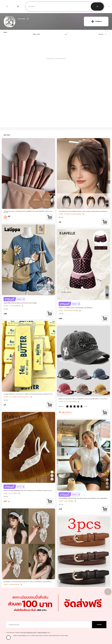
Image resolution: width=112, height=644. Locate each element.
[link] (10, 22)
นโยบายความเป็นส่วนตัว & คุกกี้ (28, 633)
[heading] (49, 19)
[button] (60, 6)
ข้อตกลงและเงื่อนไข (42, 633)
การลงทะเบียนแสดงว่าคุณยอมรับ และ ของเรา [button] (28, 633)
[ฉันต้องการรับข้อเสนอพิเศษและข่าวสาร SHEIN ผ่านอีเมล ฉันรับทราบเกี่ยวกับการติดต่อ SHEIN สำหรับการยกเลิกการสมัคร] (8, 638)
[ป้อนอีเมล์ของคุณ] (48, 625)
